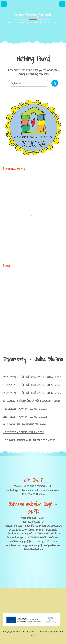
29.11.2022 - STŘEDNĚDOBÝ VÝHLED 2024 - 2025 (32, 377)
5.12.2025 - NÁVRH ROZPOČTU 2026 (24, 424)
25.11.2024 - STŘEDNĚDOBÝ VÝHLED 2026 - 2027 (32, 393)
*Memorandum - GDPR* (33, 518)
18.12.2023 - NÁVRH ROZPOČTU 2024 (25, 409)
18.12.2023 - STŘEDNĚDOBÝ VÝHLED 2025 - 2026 (32, 385)
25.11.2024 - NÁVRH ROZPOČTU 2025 (25, 417)
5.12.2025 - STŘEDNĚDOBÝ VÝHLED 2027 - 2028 (31, 401)
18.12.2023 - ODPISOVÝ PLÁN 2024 (24, 432)
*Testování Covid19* (33, 522)
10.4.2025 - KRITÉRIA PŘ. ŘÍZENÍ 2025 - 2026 (29, 440)
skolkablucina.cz (29, 631)
